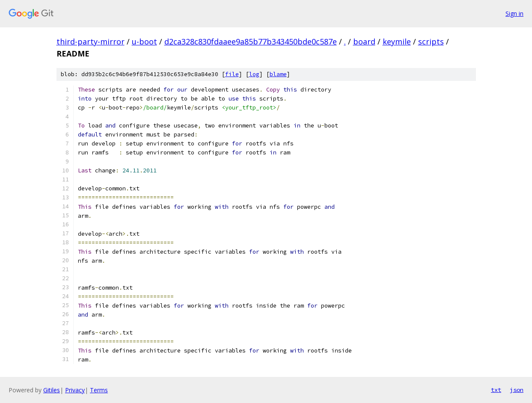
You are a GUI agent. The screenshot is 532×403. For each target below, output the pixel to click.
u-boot (144, 41)
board (364, 41)
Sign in (514, 13)
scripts (431, 41)
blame (278, 74)
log (254, 74)
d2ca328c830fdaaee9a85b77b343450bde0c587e (251, 41)
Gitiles (52, 390)
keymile (397, 41)
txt (496, 390)
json (517, 390)
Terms (99, 390)
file (232, 74)
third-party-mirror (91, 41)
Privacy (75, 390)
